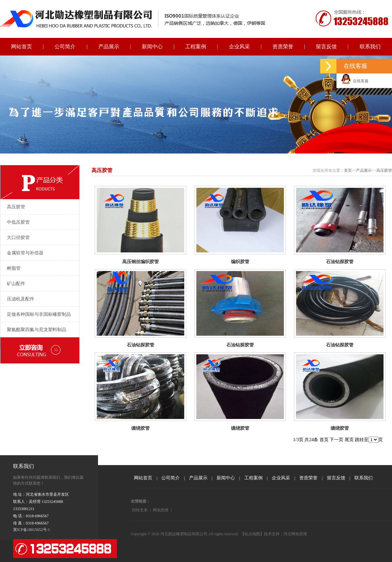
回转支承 (140, 510)
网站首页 (22, 47)
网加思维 (161, 510)
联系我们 (370, 47)
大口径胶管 (18, 238)
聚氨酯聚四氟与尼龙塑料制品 (37, 330)
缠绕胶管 (140, 428)
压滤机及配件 (21, 299)
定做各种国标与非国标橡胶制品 (39, 314)
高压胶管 (16, 207)
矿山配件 (16, 284)
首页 (348, 170)
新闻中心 (152, 47)
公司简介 (65, 47)
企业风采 (239, 47)
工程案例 (196, 47)
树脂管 (14, 268)
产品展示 (109, 47)
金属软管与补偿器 (25, 253)
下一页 (336, 440)
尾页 (349, 440)
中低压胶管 (18, 222)
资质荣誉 (283, 47)
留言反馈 (326, 47)
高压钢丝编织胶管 (140, 262)
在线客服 (355, 81)
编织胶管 (240, 262)
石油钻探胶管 (340, 262)
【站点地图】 (252, 534)
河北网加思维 (295, 534)
